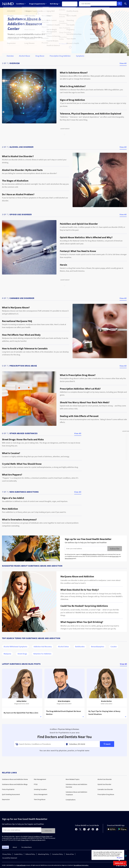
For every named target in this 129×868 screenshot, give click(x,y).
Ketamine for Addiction (42, 654)
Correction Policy (57, 853)
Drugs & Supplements (38, 4)
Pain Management (40, 779)
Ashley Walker (22, 701)
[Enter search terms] (22, 830)
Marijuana (7, 654)
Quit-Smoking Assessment (11, 794)
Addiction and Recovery (43, 647)
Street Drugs (22, 654)
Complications (71, 800)
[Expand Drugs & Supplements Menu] (38, 4)
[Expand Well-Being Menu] (55, 4)
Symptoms (80, 56)
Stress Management (41, 794)
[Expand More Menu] (97, 4)
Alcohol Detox (63, 647)
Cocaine (114, 647)
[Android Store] (122, 830)
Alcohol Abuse (25, 56)
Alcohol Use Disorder (105, 779)
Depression (6, 799)
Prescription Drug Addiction (60, 56)
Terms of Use (70, 853)
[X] (80, 829)
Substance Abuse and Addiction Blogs (15, 784)
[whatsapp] (97, 829)
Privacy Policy (101, 554)
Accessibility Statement (10, 857)
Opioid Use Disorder (104, 784)
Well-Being (55, 4)
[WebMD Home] (8, 4)
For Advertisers (27, 846)
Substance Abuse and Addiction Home (15, 779)
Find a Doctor (86, 4)
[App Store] (112, 830)
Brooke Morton (106, 701)
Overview (10, 56)
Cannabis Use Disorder (105, 789)
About (15, 846)
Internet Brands (21, 864)
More (97, 4)
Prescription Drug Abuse (106, 794)
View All (123, 63)
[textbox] (40, 744)
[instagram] (84, 829)
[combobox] (39, 744)
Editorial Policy (30, 853)
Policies (5, 846)
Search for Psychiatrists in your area (65, 733)
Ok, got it (120, 858)
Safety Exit (120, 863)
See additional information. (81, 864)
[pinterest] (93, 829)
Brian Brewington (64, 701)
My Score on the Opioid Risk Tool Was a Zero (21, 713)
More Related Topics (73, 779)
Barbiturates (80, 647)
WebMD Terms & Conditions (90, 554)
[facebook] (76, 829)
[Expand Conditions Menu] (21, 4)
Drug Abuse (40, 56)
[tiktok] (89, 829)
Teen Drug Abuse (40, 799)
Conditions (21, 4)
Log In (120, 4)
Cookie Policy (18, 853)
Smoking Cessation (40, 789)
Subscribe (115, 549)
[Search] (125, 4)
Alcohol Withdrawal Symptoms (15, 647)
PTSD (36, 784)
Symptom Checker (71, 4)
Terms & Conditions (34, 836)
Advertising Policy (44, 853)
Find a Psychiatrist (8, 789)
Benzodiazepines (98, 647)
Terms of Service (69, 558)
